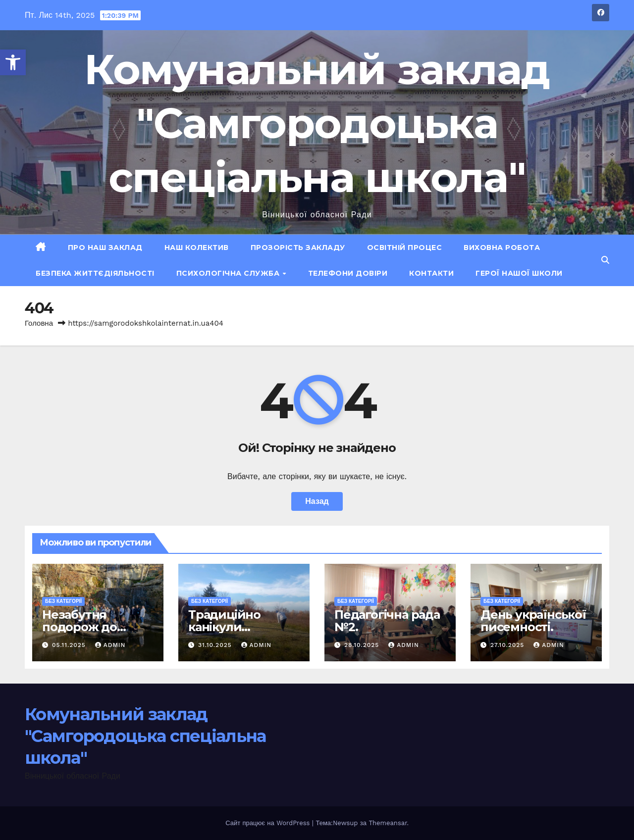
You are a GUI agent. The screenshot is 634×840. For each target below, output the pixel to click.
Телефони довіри (348, 273)
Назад (317, 501)
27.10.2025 (508, 645)
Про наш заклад (105, 247)
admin (110, 645)
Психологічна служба (229, 273)
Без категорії (63, 601)
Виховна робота (502, 247)
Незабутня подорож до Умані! (79, 627)
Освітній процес (405, 247)
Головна (39, 323)
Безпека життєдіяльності (95, 273)
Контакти (431, 273)
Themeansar (388, 823)
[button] (13, 62)
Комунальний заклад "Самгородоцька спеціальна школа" (317, 123)
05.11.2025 (70, 645)
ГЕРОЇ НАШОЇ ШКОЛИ (519, 273)
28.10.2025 (363, 645)
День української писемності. (533, 621)
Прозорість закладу (298, 247)
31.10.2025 (216, 645)
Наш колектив (197, 247)
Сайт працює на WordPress (269, 823)
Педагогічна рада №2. (387, 621)
